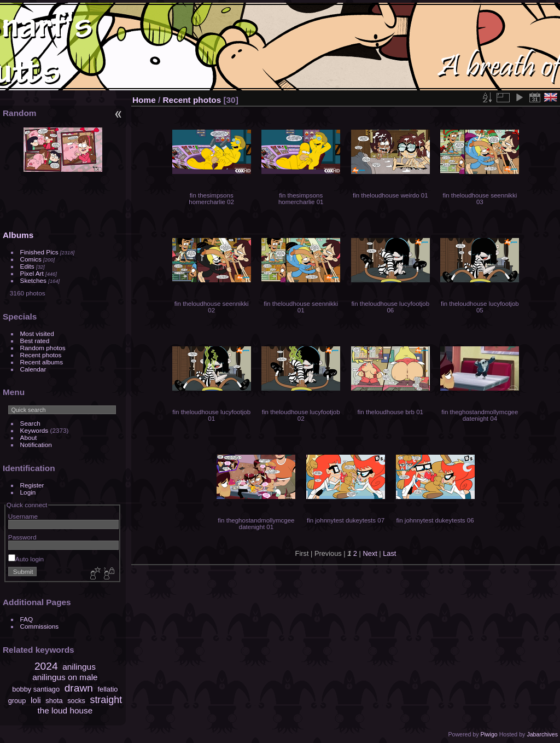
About (29, 437)
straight (106, 700)
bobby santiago (36, 689)
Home (144, 100)
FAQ (27, 619)
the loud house (65, 710)
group (17, 701)
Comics (31, 259)
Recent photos (41, 355)
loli (36, 700)
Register (32, 485)
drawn (79, 688)
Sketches (33, 280)
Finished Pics (39, 252)
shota (54, 701)
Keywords (34, 430)
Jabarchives (542, 734)
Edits (27, 266)
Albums (18, 235)
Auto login (26, 559)
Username (23, 516)
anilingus (79, 667)
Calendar (33, 369)
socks (76, 701)
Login (28, 492)
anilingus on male (65, 677)
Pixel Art (32, 273)
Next (370, 553)
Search (30, 423)
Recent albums (42, 362)
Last (389, 553)
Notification (36, 445)
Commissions (40, 626)
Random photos (43, 348)
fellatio (108, 689)
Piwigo (489, 734)
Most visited (37, 333)
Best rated (35, 341)
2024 (46, 666)
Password (22, 537)
